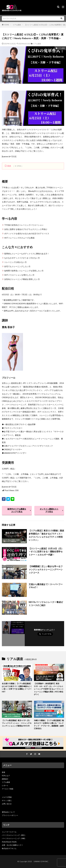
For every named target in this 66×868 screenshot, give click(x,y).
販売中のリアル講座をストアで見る (17, 510)
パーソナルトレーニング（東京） (14, 835)
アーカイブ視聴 (8, 789)
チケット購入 (7, 800)
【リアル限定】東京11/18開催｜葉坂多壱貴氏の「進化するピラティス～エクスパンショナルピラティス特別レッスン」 (46, 535)
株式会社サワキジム (9, 848)
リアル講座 (17, 25)
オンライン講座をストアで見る (49, 510)
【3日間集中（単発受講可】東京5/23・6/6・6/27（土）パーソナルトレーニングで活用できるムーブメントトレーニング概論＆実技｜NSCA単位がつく (49, 689)
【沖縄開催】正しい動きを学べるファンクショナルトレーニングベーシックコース (46, 570)
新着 (3, 772)
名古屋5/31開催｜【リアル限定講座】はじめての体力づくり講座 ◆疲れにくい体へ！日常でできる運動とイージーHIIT (17, 688)
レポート (5, 785)
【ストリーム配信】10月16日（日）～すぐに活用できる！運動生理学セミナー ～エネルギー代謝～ (46, 552)
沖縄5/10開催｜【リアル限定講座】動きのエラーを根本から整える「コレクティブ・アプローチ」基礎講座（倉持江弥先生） (49, 724)
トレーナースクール (9, 832)
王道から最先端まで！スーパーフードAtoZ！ (46, 586)
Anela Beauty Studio (9, 842)
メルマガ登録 (7, 797)
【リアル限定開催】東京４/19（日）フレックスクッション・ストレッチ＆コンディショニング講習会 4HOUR (17, 723)
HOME (7, 25)
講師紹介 (5, 779)
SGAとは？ (6, 776)
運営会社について (8, 812)
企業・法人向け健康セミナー (12, 845)
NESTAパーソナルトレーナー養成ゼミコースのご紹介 (46, 604)
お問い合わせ (7, 804)
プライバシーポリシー (10, 815)
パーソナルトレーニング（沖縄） (14, 838)
